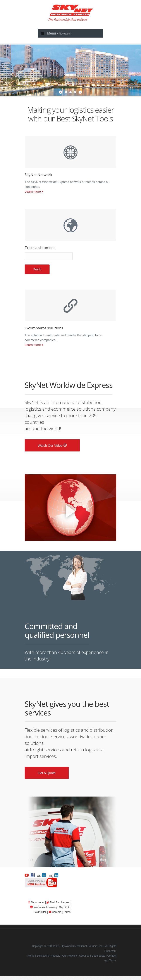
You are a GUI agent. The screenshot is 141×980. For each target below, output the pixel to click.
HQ (54, 875)
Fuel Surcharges (60, 902)
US (41, 875)
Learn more (33, 192)
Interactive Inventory (45, 907)
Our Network (70, 956)
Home (31, 956)
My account (38, 902)
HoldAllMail (40, 912)
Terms (67, 912)
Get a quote (47, 773)
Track (37, 269)
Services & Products (48, 956)
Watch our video (52, 445)
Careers (57, 912)
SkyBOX (64, 907)
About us (84, 956)
